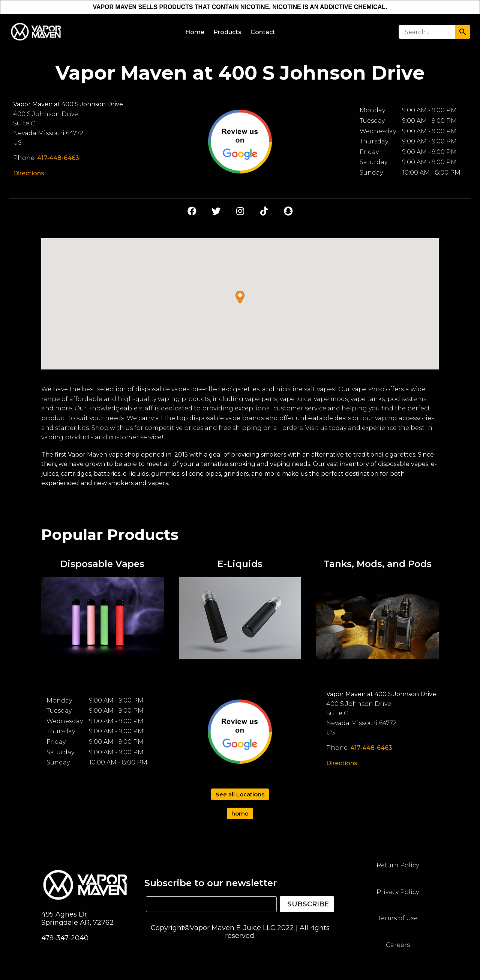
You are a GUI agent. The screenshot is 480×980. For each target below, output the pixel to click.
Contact (263, 32)
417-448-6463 (58, 158)
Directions (29, 173)
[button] (240, 297)
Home (195, 32)
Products (227, 32)
